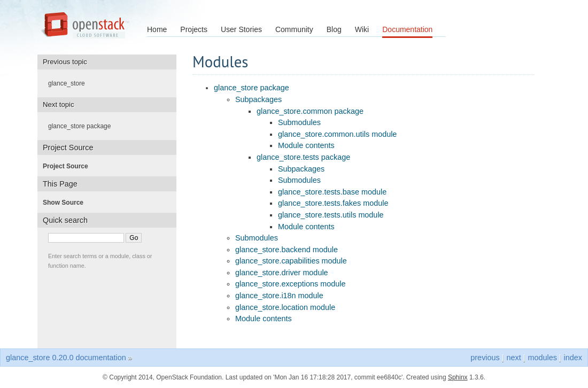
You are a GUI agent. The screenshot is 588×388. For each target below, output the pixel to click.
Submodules (299, 122)
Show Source (66, 203)
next (513, 358)
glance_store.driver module (282, 273)
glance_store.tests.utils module (331, 215)
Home (157, 29)
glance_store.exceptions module (290, 284)
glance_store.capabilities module (291, 261)
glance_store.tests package (303, 157)
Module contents (306, 145)
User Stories (241, 29)
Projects (194, 29)
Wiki (362, 29)
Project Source (69, 166)
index (573, 358)
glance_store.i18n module (279, 296)
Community (294, 29)
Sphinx (458, 377)
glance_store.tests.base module (332, 192)
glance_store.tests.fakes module (333, 203)
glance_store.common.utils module (337, 134)
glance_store (70, 83)
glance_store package (252, 88)
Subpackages (258, 99)
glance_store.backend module (287, 250)
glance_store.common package (310, 111)
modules (542, 358)
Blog (334, 29)
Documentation (407, 29)
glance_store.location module (285, 307)
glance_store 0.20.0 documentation (66, 358)
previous (485, 358)
